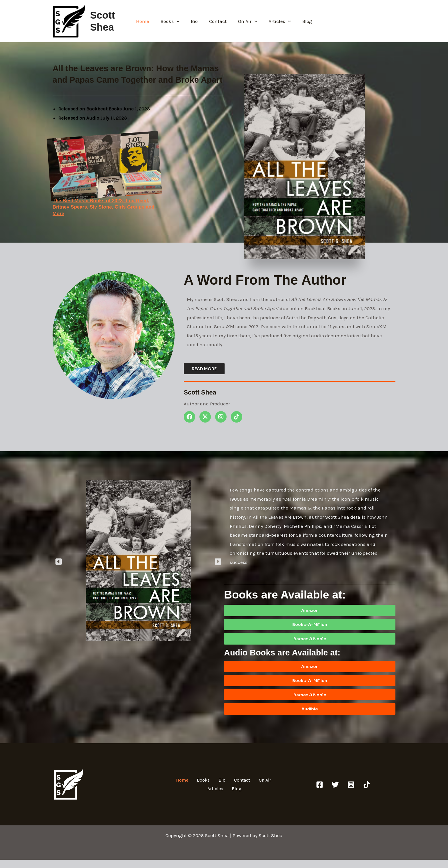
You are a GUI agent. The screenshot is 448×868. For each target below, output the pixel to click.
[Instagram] (351, 793)
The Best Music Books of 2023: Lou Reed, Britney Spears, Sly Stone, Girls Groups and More (106, 207)
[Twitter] (335, 793)
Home (148, 21)
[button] (180, 21)
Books (173, 21)
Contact (218, 21)
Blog (302, 21)
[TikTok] (367, 793)
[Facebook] (320, 793)
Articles (276, 21)
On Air (246, 21)
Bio (196, 21)
